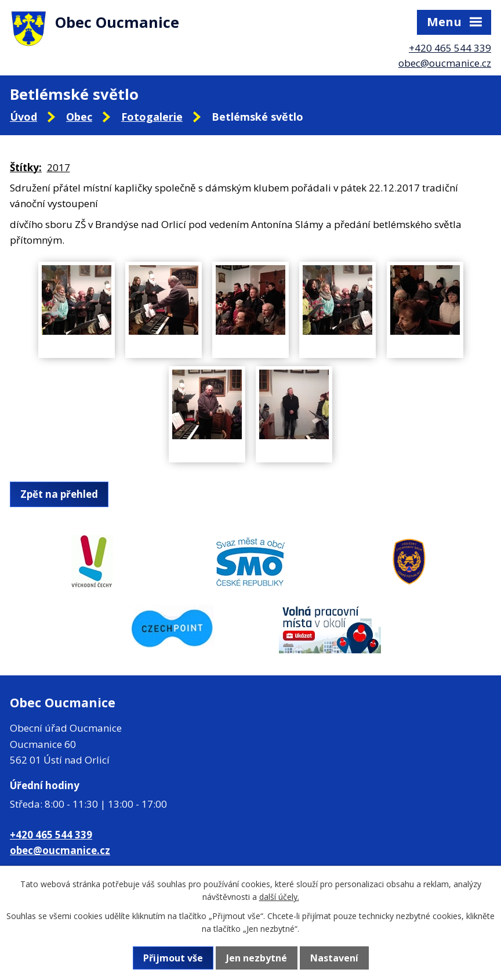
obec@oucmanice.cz (445, 63)
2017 (59, 167)
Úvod (23, 117)
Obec (79, 117)
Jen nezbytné (257, 958)
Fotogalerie (152, 117)
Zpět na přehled (59, 494)
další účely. (279, 897)
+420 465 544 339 (450, 48)
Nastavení (334, 958)
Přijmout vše (173, 958)
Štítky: (26, 167)
